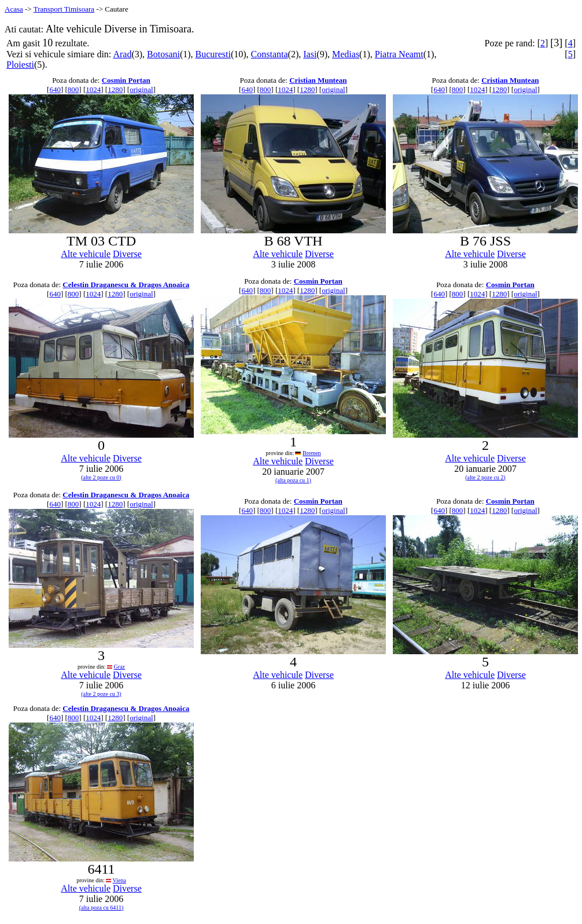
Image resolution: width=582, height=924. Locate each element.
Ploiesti (20, 65)
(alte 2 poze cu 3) (101, 694)
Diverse (127, 254)
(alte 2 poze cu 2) (485, 477)
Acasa (14, 9)
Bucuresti (213, 54)
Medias (346, 54)
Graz (119, 667)
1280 (115, 89)
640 (55, 89)
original (141, 89)
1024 (93, 89)
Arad (122, 54)
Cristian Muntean (318, 80)
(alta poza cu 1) (293, 480)
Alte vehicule (86, 254)
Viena (119, 880)
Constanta (270, 54)
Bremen (312, 453)
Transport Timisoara (64, 9)
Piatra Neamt (399, 54)
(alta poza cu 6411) (102, 907)
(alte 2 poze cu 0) (101, 477)
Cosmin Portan (126, 80)
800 (73, 89)
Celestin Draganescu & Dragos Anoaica (126, 285)
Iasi (310, 54)
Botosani (163, 54)
